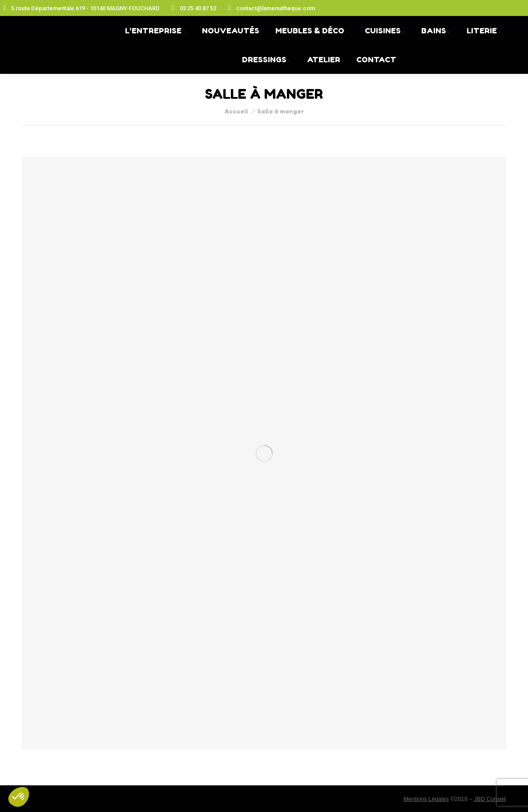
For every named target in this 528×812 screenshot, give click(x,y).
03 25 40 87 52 (192, 8)
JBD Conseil (490, 799)
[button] (19, 797)
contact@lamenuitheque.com (270, 8)
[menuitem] (155, 30)
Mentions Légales (426, 799)
